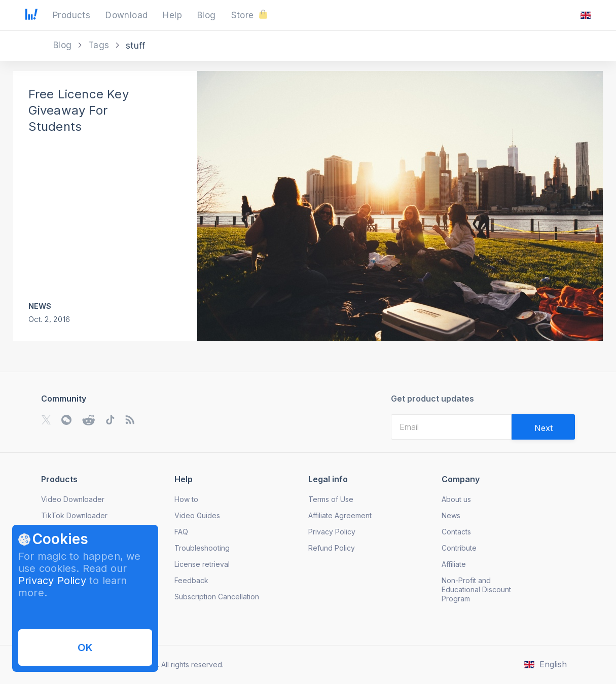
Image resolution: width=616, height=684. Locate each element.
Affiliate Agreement (340, 515)
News (40, 306)
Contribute (459, 548)
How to (186, 499)
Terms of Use (331, 499)
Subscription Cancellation (217, 597)
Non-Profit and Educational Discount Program (476, 589)
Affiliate (454, 564)
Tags (100, 45)
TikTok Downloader (74, 515)
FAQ (181, 532)
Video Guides (197, 515)
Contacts (456, 532)
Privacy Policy (52, 581)
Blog (64, 45)
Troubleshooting (202, 548)
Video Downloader (73, 499)
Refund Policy (332, 548)
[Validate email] (543, 427)
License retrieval (202, 564)
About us (456, 499)
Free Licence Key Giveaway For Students (79, 110)
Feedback (191, 580)
